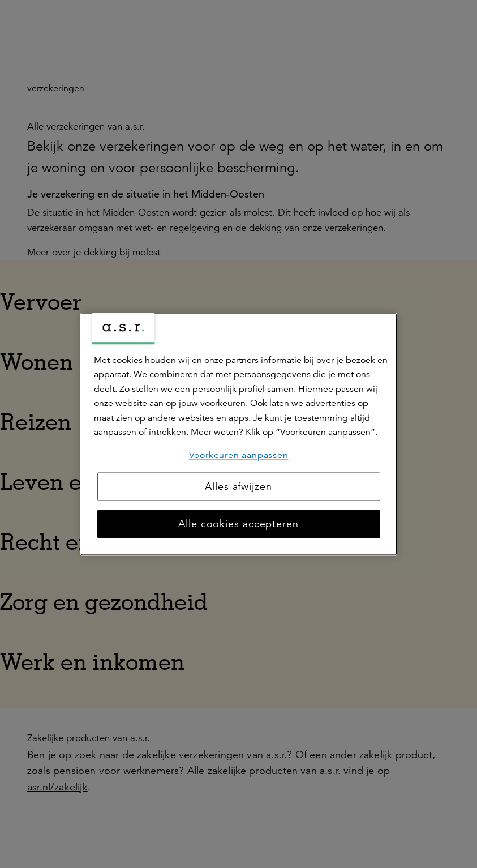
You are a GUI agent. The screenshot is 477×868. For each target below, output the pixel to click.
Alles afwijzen (238, 486)
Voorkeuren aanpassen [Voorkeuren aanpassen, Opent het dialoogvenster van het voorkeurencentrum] (239, 455)
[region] (239, 434)
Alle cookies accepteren (238, 524)
